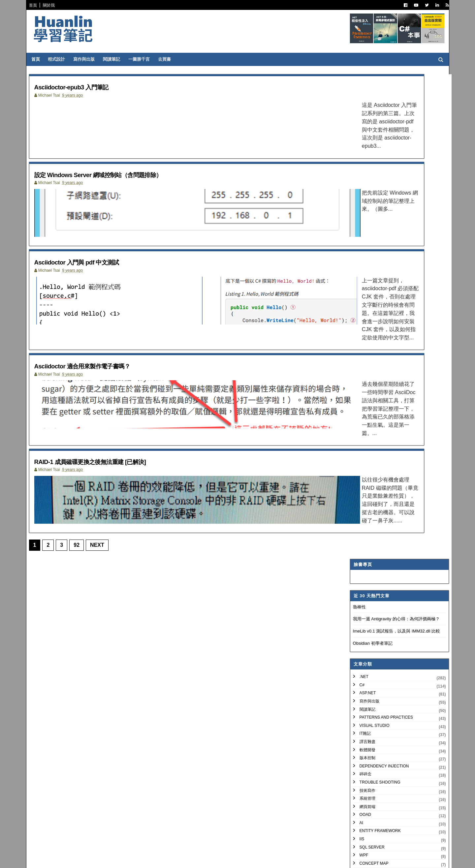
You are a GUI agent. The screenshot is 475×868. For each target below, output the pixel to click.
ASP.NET (361, 208)
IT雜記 (359, 249)
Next (101, 552)
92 (80, 552)
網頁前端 (361, 322)
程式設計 (62, 59)
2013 (358, 669)
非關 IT (359, 411)
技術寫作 (361, 305)
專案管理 (361, 395)
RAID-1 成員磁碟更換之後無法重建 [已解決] (113, 462)
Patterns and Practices (380, 232)
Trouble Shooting (373, 297)
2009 (358, 701)
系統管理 (361, 314)
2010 (358, 693)
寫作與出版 (90, 59)
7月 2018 (367, 544)
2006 (358, 724)
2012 (358, 677)
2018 (358, 505)
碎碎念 (359, 289)
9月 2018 (367, 528)
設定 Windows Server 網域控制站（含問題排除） (124, 180)
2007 (358, 716)
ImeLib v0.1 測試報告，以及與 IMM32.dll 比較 (390, 146)
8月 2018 (367, 536)
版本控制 (361, 273)
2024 (358, 458)
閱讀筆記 (117, 59)
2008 (358, 709)
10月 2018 (368, 520)
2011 (358, 685)
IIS (355, 354)
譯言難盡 (361, 257)
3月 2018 (367, 560)
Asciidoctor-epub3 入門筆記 (88, 87)
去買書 (170, 59)
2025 (358, 450)
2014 (358, 661)
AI (355, 338)
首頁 (37, 5)
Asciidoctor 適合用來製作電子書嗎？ (102, 368)
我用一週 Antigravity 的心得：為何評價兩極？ (390, 134)
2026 (358, 442)
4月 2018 (367, 552)
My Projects (367, 387)
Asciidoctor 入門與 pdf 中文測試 (95, 274)
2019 (358, 497)
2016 (358, 645)
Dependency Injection (378, 281)
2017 (358, 637)
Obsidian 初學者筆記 (366, 158)
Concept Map (367, 378)
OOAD (359, 330)
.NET (357, 192)
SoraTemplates (67, 858)
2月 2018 (367, 568)
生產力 (359, 403)
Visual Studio (368, 240)
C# (355, 200)
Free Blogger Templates (130, 858)
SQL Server (365, 362)
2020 (358, 490)
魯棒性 (353, 122)
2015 (358, 653)
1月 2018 (367, 576)
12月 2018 (368, 512)
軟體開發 (361, 265)
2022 (358, 474)
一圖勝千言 (145, 59)
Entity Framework (374, 346)
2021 (358, 482)
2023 (358, 466)
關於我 (53, 5)
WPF (357, 370)
